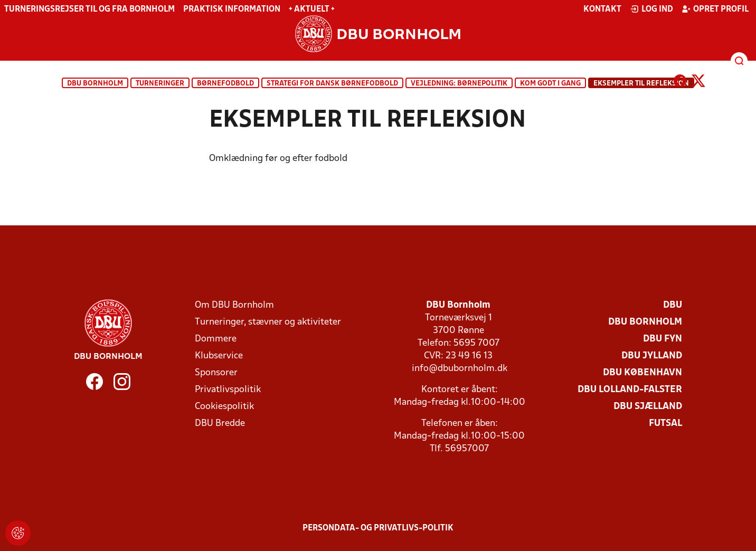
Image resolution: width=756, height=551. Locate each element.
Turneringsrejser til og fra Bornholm (89, 9)
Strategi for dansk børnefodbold (332, 84)
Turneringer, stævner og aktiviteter (268, 322)
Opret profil (715, 9)
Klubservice (219, 356)
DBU (673, 305)
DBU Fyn (663, 339)
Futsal (665, 424)
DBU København (642, 373)
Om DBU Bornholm (234, 305)
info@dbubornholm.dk (460, 369)
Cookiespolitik (224, 407)
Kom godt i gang (550, 84)
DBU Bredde (220, 424)
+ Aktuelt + (312, 9)
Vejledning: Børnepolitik (459, 84)
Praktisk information (232, 9)
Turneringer (160, 84)
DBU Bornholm (95, 84)
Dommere (216, 339)
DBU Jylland (652, 356)
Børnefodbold (225, 84)
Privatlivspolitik (228, 390)
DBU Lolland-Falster (630, 390)
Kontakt (602, 9)
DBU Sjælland (648, 407)
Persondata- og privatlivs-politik (378, 528)
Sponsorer (216, 373)
